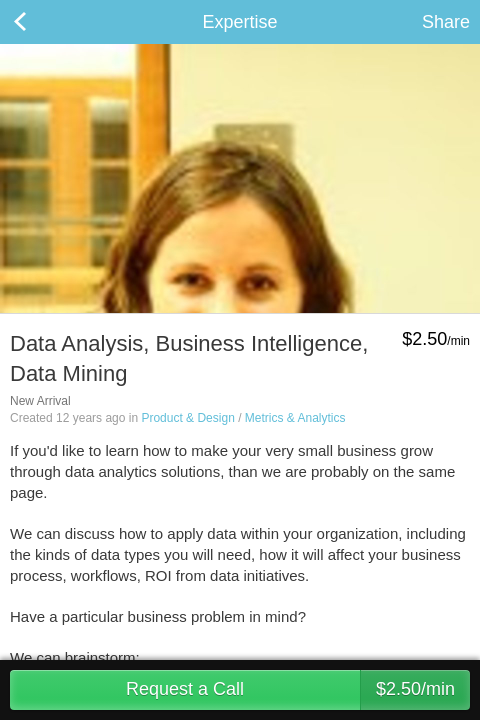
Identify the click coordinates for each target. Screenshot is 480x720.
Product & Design (187, 418)
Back (40, 22)
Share (446, 22)
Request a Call (298, 690)
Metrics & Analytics (295, 418)
